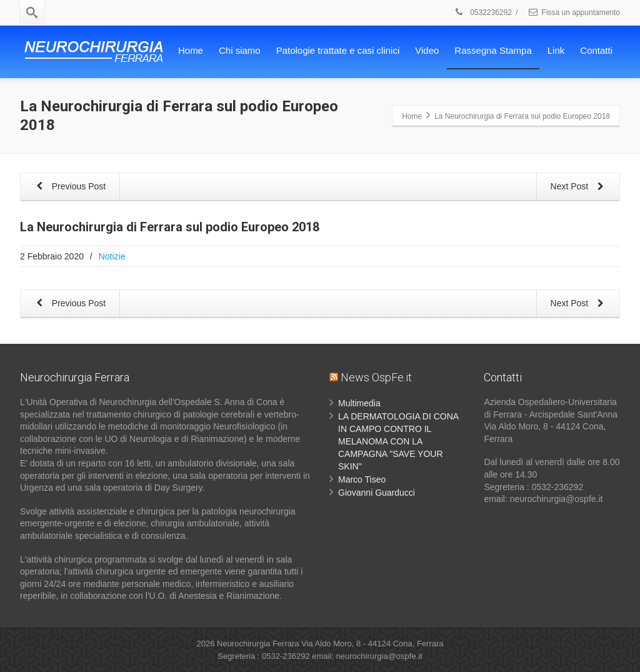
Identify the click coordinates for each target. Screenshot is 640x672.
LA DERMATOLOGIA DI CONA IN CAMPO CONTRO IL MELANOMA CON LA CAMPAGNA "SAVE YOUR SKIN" (398, 441)
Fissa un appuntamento (574, 13)
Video (427, 50)
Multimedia (359, 403)
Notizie (112, 256)
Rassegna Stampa (493, 50)
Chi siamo (240, 50)
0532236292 (483, 13)
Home (191, 50)
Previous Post (69, 187)
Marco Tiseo (362, 479)
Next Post (579, 187)
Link (556, 50)
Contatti (596, 50)
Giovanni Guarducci (377, 493)
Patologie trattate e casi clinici (338, 50)
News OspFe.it (376, 377)
